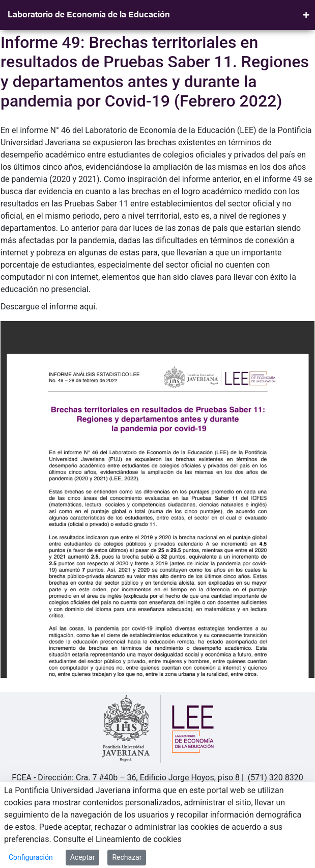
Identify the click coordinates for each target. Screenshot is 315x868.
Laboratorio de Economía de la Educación (89, 15)
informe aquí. (73, 307)
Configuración (31, 857)
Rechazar (127, 857)
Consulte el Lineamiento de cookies (118, 839)
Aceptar (83, 857)
